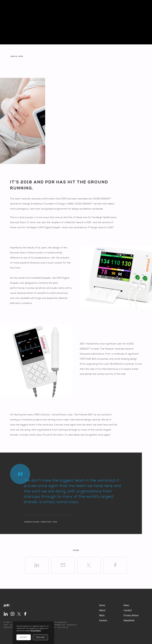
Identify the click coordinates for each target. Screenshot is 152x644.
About (102, 610)
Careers (103, 620)
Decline (40, 637)
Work (102, 615)
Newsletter (129, 620)
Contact (128, 610)
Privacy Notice (131, 615)
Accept (24, 637)
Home (102, 605)
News (126, 605)
